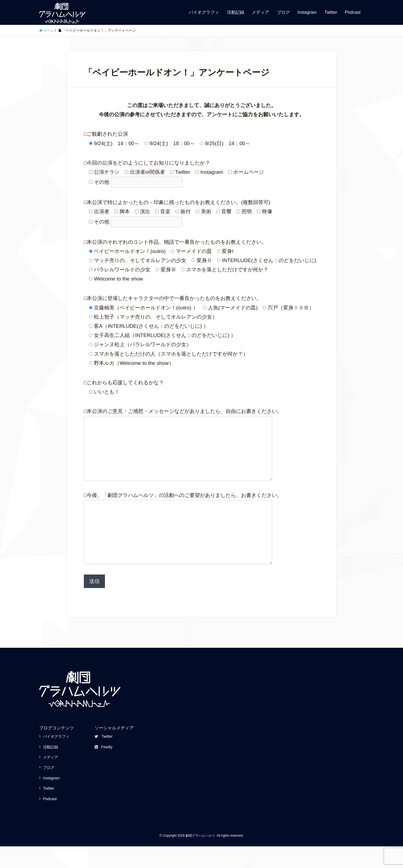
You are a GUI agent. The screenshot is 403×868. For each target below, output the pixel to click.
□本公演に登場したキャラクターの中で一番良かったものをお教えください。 (173, 298)
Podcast (353, 12)
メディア (260, 12)
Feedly (104, 769)
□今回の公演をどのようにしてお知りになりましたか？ (147, 163)
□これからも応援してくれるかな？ (124, 383)
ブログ (283, 12)
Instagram (307, 12)
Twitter (331, 12)
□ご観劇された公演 (106, 134)
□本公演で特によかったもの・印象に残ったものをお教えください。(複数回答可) (177, 202)
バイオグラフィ (204, 12)
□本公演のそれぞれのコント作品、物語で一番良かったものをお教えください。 (175, 242)
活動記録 (236, 12)
